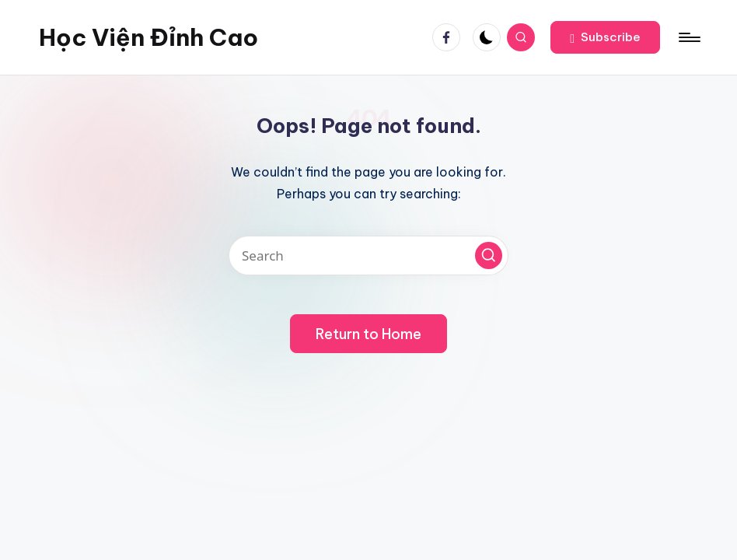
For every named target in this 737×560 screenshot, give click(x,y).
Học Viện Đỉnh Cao (148, 37)
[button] (605, 37)
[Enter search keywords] (368, 255)
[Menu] (688, 37)
